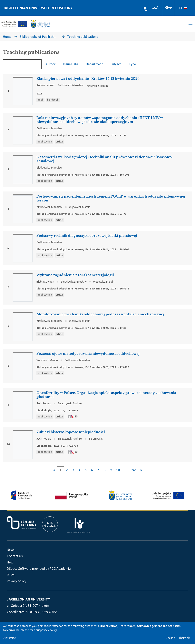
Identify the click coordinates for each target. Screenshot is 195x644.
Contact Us (15, 556)
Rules (11, 575)
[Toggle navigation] (190, 26)
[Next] (141, 472)
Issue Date (71, 66)
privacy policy (49, 630)
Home (7, 38)
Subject (116, 66)
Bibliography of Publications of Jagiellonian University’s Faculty (39, 38)
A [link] (153, 8)
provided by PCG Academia (51, 569)
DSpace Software (19, 569)
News (11, 550)
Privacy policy (17, 581)
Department (94, 66)
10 (118, 472)
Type (132, 66)
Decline (170, 638)
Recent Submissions (22, 66)
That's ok (184, 638)
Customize (9, 638)
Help (10, 562)
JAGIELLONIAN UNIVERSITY (28, 599)
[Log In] (169, 7)
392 (133, 472)
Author (50, 66)
